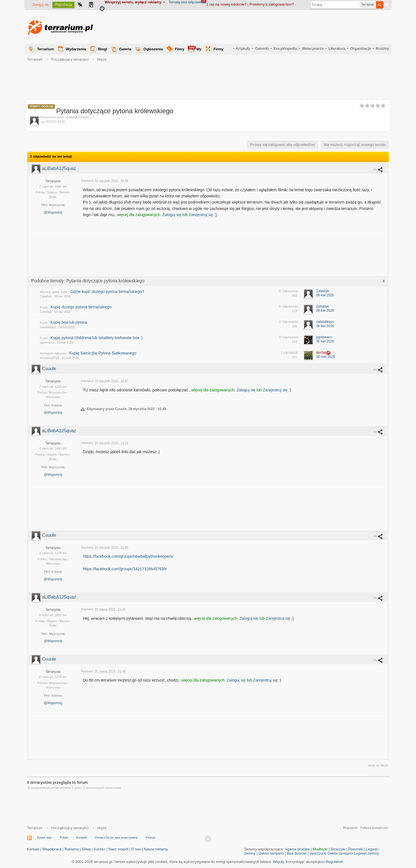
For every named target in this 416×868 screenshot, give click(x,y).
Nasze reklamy (156, 849)
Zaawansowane (387, 4)
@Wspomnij (53, 212)
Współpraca (52, 849)
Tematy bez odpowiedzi (187, 2)
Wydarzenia (76, 49)
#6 (378, 660)
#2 (378, 370)
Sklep (87, 849)
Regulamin (350, 828)
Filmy (179, 49)
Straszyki (338, 849)
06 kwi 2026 (325, 326)
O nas (136, 849)
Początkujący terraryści (70, 828)
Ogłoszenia (153, 49)
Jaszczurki (318, 853)
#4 (378, 536)
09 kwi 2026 (325, 295)
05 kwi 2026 (325, 341)
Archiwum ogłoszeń (53, 353)
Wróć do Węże (378, 765)
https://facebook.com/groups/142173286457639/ (125, 569)
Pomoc (151, 838)
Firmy (218, 49)
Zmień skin (44, 838)
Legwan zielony (367, 853)
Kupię (44, 307)
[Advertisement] (287, 27)
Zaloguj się (41, 5)
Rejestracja (63, 5)
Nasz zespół (118, 849)
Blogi (102, 49)
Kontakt (81, 838)
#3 (378, 432)
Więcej (278, 862)
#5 (378, 598)
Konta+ (100, 849)
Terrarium (46, 49)
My (195, 49)
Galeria (125, 49)
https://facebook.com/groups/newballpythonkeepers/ (128, 556)
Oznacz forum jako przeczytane (116, 838)
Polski (64, 838)
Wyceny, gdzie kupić (54, 292)
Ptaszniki (356, 849)
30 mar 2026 (326, 357)
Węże (102, 828)
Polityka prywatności (374, 828)
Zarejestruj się (202, 215)
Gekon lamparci (271, 853)
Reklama (72, 849)
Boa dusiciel (297, 853)
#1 (378, 169)
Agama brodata (297, 849)
